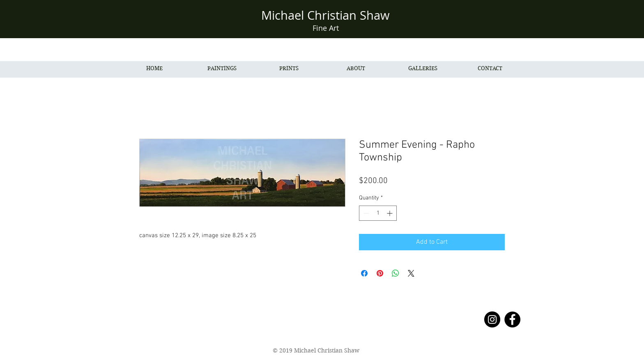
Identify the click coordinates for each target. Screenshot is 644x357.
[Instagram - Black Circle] (492, 319)
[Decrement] (365, 213)
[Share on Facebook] (364, 273)
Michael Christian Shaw (325, 15)
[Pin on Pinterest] (380, 273)
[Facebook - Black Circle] (512, 319)
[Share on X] (411, 273)
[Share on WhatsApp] (396, 273)
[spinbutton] (378, 213)
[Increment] (390, 213)
